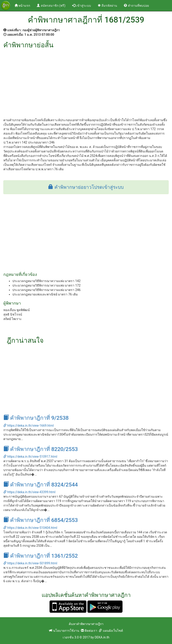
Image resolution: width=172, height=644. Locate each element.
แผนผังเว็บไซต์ (111, 631)
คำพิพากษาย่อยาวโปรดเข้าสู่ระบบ (86, 187)
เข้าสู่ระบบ (81, 6)
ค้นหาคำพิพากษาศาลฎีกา (86, 624)
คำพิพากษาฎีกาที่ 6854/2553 (41, 520)
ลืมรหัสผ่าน (107, 6)
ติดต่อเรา (89, 631)
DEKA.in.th (102, 637)
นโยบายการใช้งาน (64, 631)
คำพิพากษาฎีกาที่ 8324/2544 (41, 485)
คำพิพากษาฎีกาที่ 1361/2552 (41, 556)
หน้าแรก (24, 5)
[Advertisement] (86, 82)
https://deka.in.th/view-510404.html (30, 528)
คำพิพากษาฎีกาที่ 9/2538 (36, 418)
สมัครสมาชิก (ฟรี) (51, 6)
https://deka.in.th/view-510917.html (30, 457)
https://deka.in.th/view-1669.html (29, 426)
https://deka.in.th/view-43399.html (29, 492)
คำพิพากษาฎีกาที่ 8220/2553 (41, 449)
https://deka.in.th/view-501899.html (30, 563)
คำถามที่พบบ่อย (136, 6)
